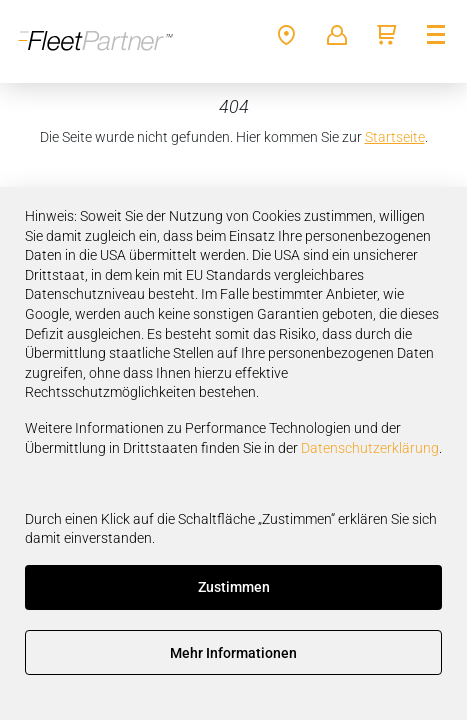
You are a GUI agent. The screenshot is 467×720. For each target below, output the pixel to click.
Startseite (395, 137)
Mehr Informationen (233, 653)
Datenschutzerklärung (370, 448)
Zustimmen (234, 587)
